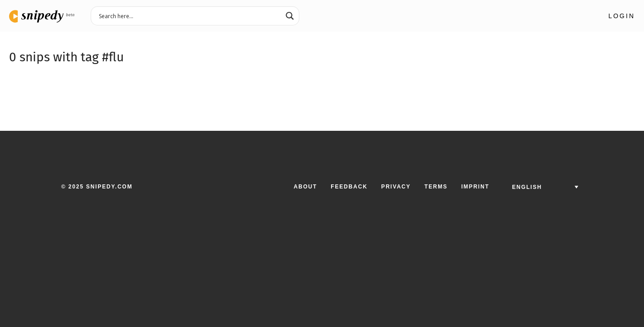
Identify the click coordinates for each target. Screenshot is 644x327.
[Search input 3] (189, 15)
